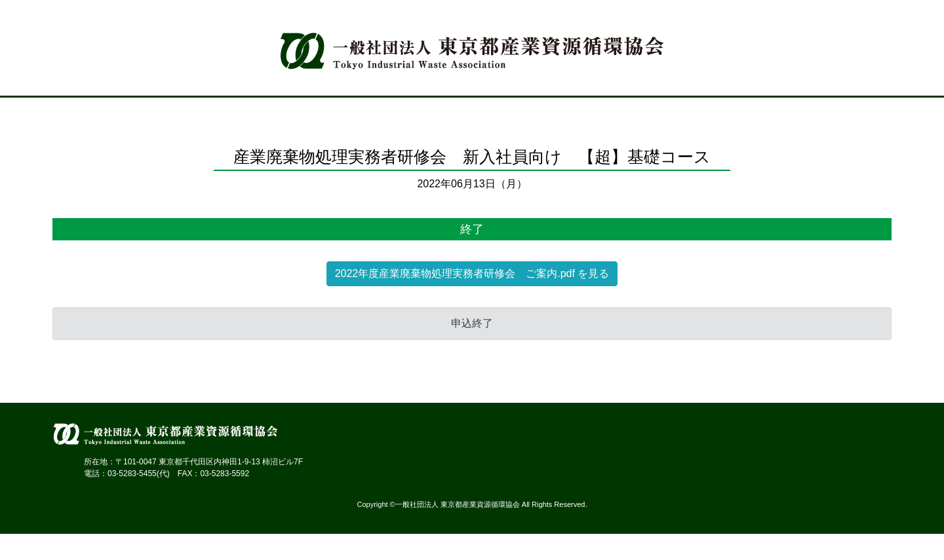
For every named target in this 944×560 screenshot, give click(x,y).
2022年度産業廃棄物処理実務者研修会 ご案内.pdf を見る (472, 273)
